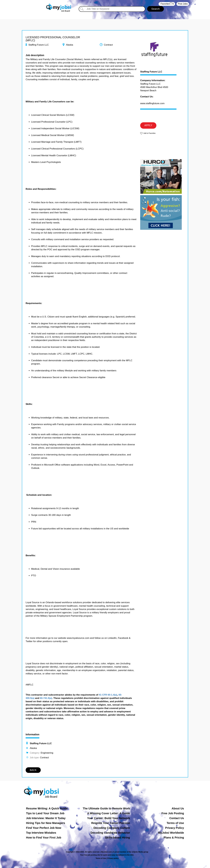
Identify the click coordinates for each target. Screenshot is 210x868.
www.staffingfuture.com (152, 103)
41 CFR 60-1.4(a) (108, 695)
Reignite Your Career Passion (111, 823)
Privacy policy (113, 858)
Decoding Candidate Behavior (110, 833)
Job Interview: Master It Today (46, 818)
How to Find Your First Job (44, 838)
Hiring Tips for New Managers (46, 823)
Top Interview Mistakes (41, 833)
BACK (33, 770)
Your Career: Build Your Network (109, 818)
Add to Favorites (149, 133)
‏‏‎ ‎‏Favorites (167, 4)
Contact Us (177, 818)
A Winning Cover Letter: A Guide (109, 813)
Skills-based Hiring (117, 838)
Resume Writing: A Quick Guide (47, 808)
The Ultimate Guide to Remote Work (106, 808)
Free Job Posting (173, 813)
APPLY (148, 125)
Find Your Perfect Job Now (44, 828)
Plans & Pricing (174, 838)
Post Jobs (183, 4)
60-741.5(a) (46, 698)
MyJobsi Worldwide (171, 833)
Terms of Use (175, 823)
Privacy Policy (175, 828)
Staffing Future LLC (151, 72)
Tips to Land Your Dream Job (45, 813)
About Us (178, 808)
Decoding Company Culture (112, 828)
